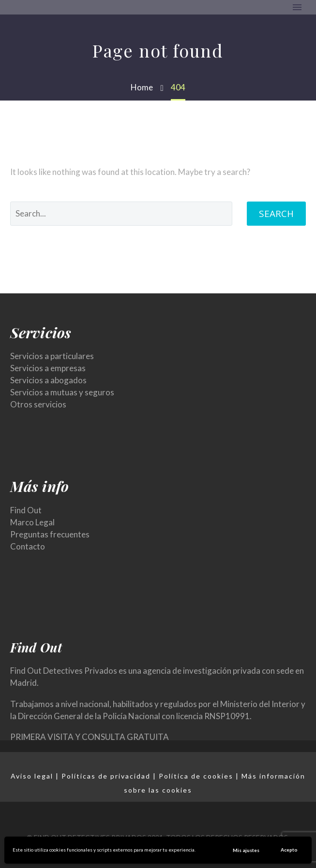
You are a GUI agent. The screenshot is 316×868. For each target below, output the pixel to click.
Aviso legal (32, 776)
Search (276, 214)
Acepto (289, 850)
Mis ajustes (246, 850)
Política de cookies (196, 776)
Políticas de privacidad (106, 776)
